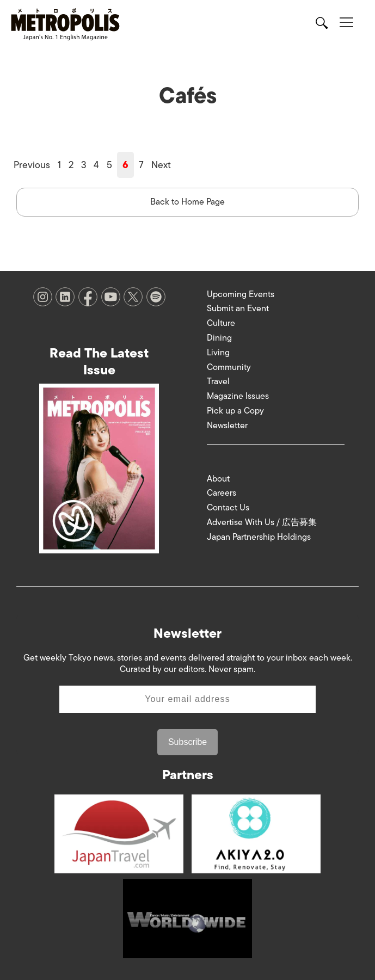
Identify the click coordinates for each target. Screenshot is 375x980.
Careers (222, 493)
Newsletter (227, 426)
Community (229, 367)
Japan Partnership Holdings (259, 537)
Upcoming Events (241, 294)
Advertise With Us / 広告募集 (262, 522)
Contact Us (228, 508)
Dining (219, 338)
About (218, 479)
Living (218, 353)
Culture (221, 323)
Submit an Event (238, 309)
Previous (32, 165)
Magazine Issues (238, 396)
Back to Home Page (187, 202)
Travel (218, 381)
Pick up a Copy (235, 411)
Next (161, 165)
